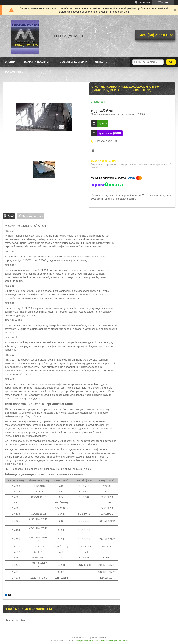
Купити (103, 124)
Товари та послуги (36, 62)
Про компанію (13, 72)
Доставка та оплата (74, 62)
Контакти (101, 62)
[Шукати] (171, 62)
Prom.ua (105, 638)
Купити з (110, 133)
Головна (9, 62)
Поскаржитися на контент (87, 641)
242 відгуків (145, 2)
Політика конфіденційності (114, 641)
